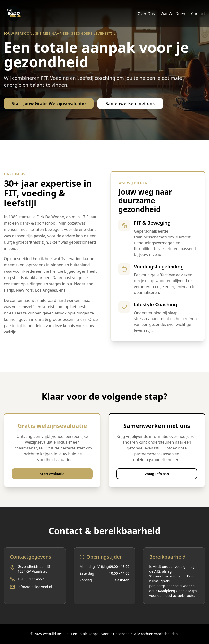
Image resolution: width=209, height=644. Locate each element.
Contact (198, 14)
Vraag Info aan (157, 474)
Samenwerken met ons (130, 103)
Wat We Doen (173, 14)
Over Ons (146, 14)
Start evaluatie (52, 474)
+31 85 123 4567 (31, 579)
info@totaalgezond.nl (35, 587)
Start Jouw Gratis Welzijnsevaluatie (49, 103)
